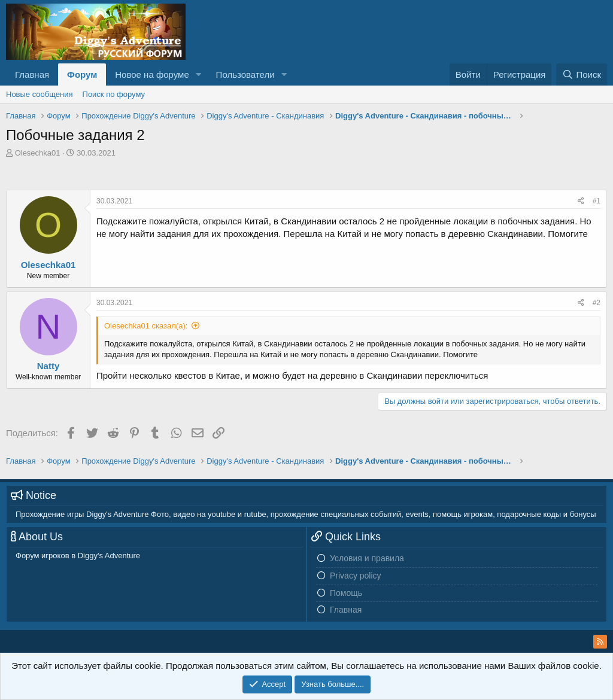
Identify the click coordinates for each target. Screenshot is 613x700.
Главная (32, 74)
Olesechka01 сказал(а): (146, 326)
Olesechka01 (38, 153)
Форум (82, 74)
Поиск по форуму (114, 94)
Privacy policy (356, 576)
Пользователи (245, 74)
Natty (48, 366)
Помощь (346, 593)
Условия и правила (367, 558)
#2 (597, 303)
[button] (199, 74)
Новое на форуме (152, 74)
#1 (597, 201)
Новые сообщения (40, 94)
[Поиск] (582, 74)
